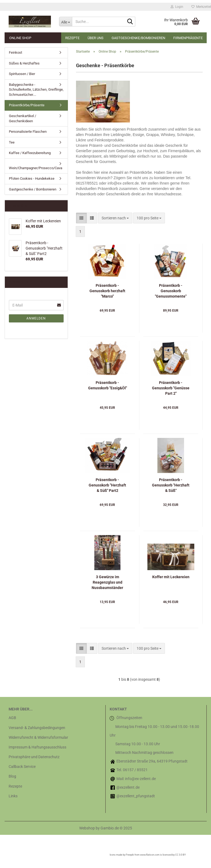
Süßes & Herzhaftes (24, 63)
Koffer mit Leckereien (171, 577)
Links (13, 796)
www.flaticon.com (150, 855)
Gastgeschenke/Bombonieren (138, 38)
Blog (12, 776)
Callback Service (22, 767)
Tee (12, 142)
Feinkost (15, 52)
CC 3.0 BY (180, 855)
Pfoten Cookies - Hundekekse (32, 178)
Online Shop (20, 38)
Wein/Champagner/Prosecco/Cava (36, 168)
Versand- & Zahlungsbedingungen (37, 728)
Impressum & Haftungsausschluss (37, 747)
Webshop (87, 828)
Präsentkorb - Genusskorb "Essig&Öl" (108, 385)
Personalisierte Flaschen (28, 132)
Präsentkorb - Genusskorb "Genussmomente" (171, 291)
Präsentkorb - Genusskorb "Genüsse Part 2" (171, 388)
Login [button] (177, 7)
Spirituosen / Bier (22, 74)
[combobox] (115, 218)
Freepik (130, 855)
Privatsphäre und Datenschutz (34, 757)
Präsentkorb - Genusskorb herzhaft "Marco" (107, 291)
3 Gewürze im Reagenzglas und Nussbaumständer (107, 582)
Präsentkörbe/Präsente (27, 105)
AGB (12, 718)
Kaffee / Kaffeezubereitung (30, 153)
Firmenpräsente (188, 38)
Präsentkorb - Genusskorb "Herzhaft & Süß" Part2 (107, 485)
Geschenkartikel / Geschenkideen (23, 118)
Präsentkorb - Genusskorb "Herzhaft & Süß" (171, 485)
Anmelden (36, 318)
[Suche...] (65, 22)
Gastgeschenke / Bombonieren (33, 189)
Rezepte (72, 38)
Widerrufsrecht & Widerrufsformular (38, 737)
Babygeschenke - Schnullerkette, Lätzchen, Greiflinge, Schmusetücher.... (36, 90)
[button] (81, 218)
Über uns (96, 38)
